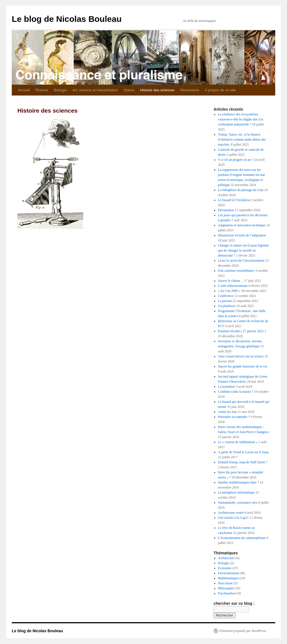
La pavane (225, 301)
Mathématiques (228, 578)
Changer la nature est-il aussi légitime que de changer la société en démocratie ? (244, 250)
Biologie (60, 90)
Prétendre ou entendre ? (234, 417)
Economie (225, 568)
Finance (42, 90)
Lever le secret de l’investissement (241, 261)
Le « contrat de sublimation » (238, 442)
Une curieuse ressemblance (236, 271)
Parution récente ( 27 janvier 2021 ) (242, 331)
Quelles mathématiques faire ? (239, 482)
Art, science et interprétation (95, 90)
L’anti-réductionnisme (233, 286)
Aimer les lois (227, 412)
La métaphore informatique (236, 492)
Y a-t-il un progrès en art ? (236, 160)
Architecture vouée (231, 513)
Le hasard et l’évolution (234, 200)
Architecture (226, 558)
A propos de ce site (220, 90)
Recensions (190, 90)
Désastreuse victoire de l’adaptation (242, 235)
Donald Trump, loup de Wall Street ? (243, 462)
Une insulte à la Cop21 (233, 518)
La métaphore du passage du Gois (241, 190)
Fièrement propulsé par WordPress (243, 631)
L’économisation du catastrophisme (242, 538)
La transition (227, 387)
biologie (224, 563)
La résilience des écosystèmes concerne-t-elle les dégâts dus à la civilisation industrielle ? (241, 119)
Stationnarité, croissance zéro (238, 503)
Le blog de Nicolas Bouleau (67, 19)
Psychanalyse (227, 593)
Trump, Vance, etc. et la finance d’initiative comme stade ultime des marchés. (242, 140)
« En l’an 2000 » (229, 291)
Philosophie (226, 588)
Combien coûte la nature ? (236, 392)
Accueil (24, 90)
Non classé (225, 583)
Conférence (226, 296)
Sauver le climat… (231, 281)
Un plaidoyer (227, 306)
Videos (129, 90)
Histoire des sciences (157, 90)
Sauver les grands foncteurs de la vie (243, 366)
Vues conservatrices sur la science (241, 356)
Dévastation (226, 210)
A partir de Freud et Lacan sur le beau (243, 452)
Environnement (228, 573)
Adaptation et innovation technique (242, 225)
